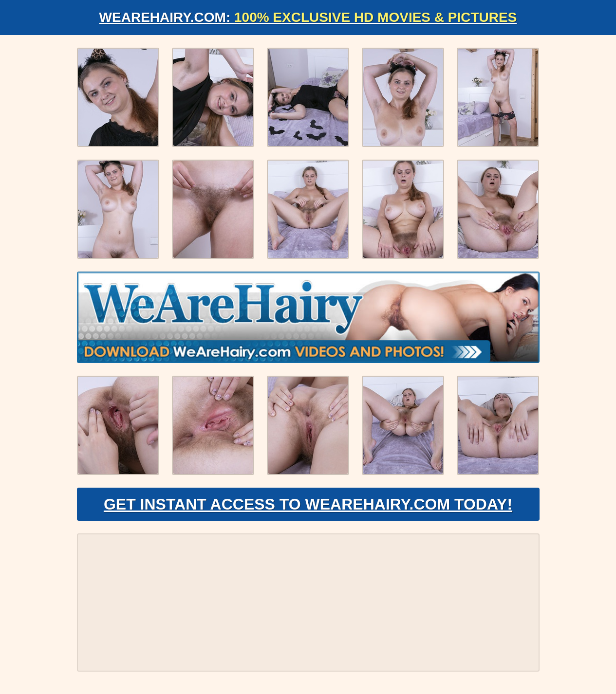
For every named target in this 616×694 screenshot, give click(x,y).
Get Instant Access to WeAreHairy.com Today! (308, 504)
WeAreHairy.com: (308, 17)
